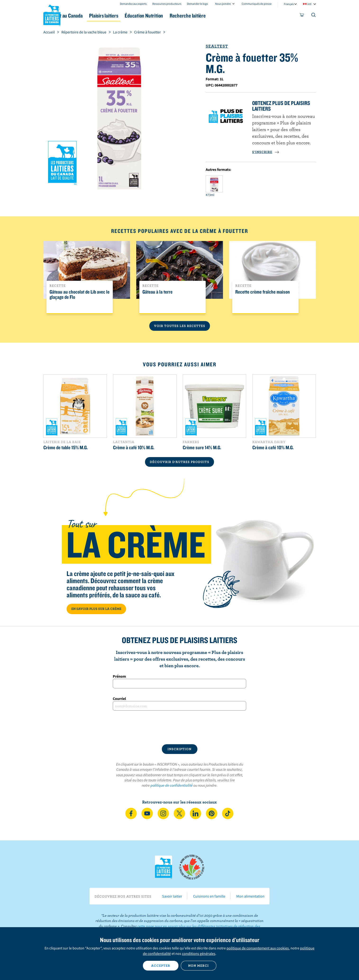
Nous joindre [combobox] (223, 4)
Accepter (161, 966)
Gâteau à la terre (157, 292)
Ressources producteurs (167, 4)
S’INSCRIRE (266, 152)
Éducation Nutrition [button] (179, 16)
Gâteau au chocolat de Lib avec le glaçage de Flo (80, 295)
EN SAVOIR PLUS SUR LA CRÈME (96, 609)
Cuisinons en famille (209, 896)
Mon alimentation (250, 896)
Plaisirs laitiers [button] (133, 16)
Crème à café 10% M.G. (134, 447)
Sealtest (217, 46)
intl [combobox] (309, 4)
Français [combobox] (289, 4)
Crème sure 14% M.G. (202, 447)
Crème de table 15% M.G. (66, 447)
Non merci (198, 966)
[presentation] (180, 727)
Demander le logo (198, 4)
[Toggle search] (314, 16)
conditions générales (199, 953)
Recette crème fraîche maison (263, 292)
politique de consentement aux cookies (258, 948)
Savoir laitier (172, 896)
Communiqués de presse (257, 4)
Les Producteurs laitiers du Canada (52, 14)
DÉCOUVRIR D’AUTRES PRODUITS (179, 462)
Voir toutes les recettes (180, 326)
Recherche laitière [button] (229, 16)
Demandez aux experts (133, 4)
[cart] (302, 16)
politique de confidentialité (172, 785)
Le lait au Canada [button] (89, 16)
